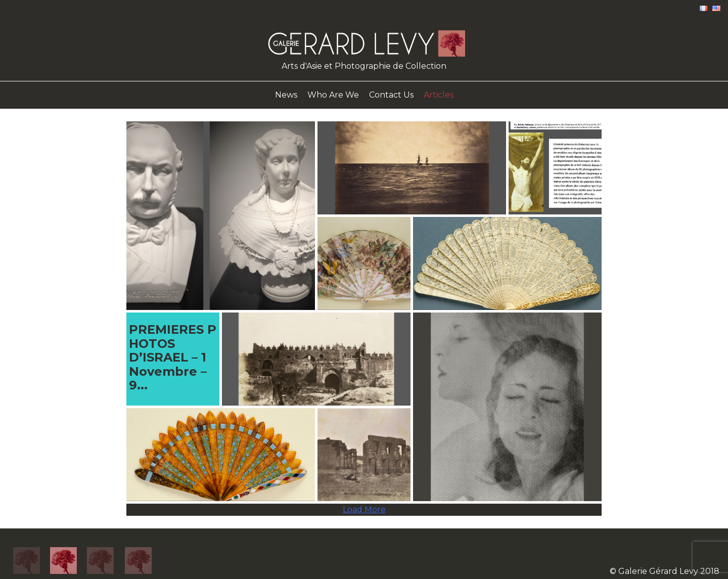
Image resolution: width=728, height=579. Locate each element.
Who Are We (333, 95)
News (286, 95)
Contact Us (391, 95)
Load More (364, 509)
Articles (439, 95)
